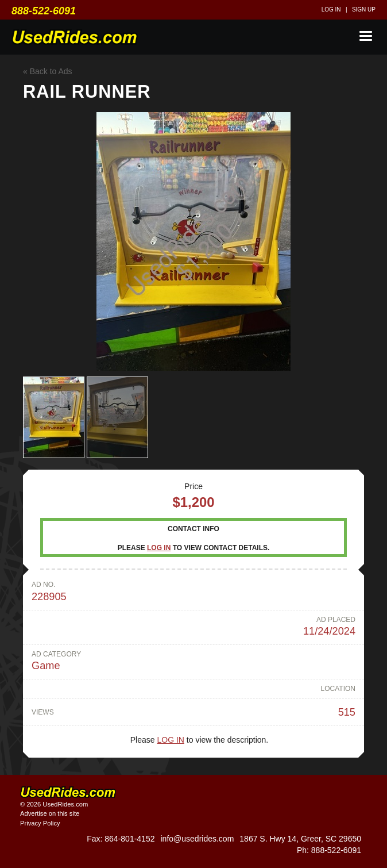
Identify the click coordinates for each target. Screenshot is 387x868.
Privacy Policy (40, 823)
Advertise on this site (50, 813)
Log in (331, 9)
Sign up (364, 9)
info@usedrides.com (197, 839)
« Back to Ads (48, 71)
